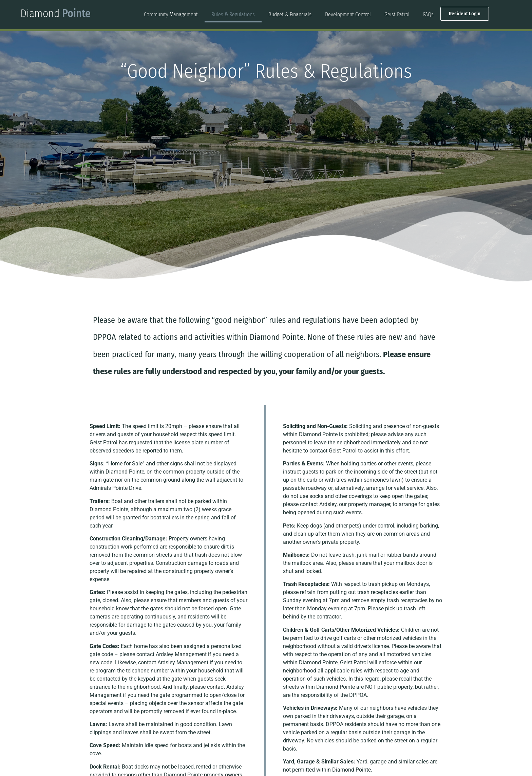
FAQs (428, 14)
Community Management (171, 14)
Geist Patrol (397, 14)
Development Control (348, 14)
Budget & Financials (290, 14)
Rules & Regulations (233, 14)
